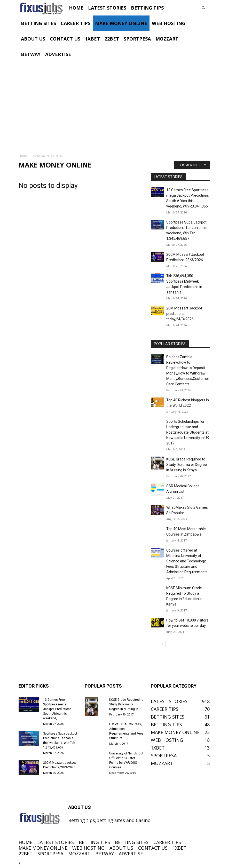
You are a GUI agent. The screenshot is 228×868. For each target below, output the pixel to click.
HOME (76, 8)
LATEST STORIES (107, 8)
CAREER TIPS (76, 23)
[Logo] (43, 8)
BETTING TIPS (147, 8)
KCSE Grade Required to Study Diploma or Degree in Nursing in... (126, 704)
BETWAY (31, 54)
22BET (112, 39)
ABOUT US (33, 39)
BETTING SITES (38, 23)
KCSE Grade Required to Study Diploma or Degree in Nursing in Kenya (187, 465)
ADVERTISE (58, 54)
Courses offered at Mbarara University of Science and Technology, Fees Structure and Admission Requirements (187, 561)
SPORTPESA (137, 39)
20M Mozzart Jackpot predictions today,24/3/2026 (184, 314)
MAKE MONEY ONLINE (121, 23)
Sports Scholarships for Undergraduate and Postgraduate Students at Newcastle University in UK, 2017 (188, 432)
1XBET (92, 39)
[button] (203, 7)
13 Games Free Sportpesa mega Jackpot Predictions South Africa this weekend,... (57, 709)
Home (23, 156)
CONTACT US (65, 39)
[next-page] (162, 644)
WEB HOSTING (169, 23)
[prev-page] (154, 644)
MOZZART (167, 39)
